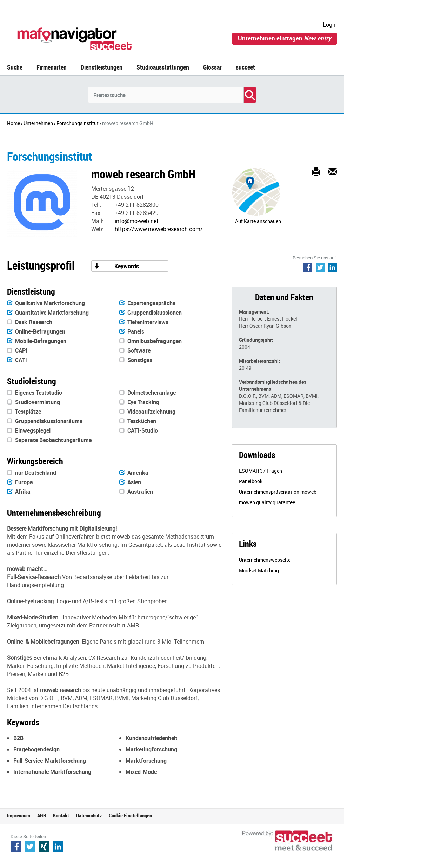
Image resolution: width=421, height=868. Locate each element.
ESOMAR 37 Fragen (260, 471)
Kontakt (61, 815)
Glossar (212, 67)
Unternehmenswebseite (265, 560)
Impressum (19, 815)
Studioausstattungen (163, 67)
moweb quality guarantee (267, 502)
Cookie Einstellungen (130, 815)
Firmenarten (52, 67)
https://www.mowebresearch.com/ (159, 229)
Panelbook (251, 481)
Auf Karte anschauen (258, 221)
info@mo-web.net (137, 221)
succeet (245, 67)
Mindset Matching (259, 570)
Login (330, 25)
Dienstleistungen (102, 67)
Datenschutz (89, 815)
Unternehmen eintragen (285, 38)
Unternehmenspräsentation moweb (278, 492)
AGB (42, 815)
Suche (15, 67)
